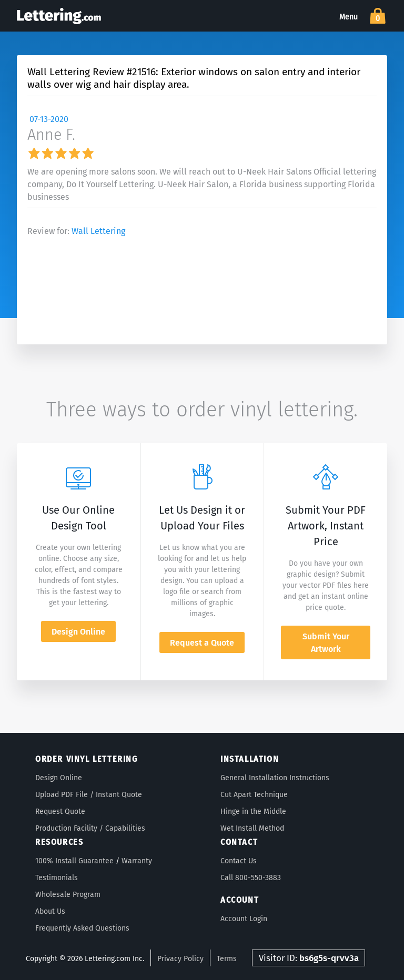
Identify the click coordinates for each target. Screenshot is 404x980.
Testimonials (57, 878)
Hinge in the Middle (253, 811)
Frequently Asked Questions (82, 928)
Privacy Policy (180, 959)
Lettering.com (59, 16)
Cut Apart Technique (254, 795)
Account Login (244, 919)
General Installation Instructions (275, 778)
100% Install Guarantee (74, 861)
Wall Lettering (98, 231)
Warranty (137, 861)
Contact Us (239, 861)
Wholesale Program (68, 895)
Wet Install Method (252, 828)
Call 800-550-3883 (251, 878)
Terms (227, 959)
